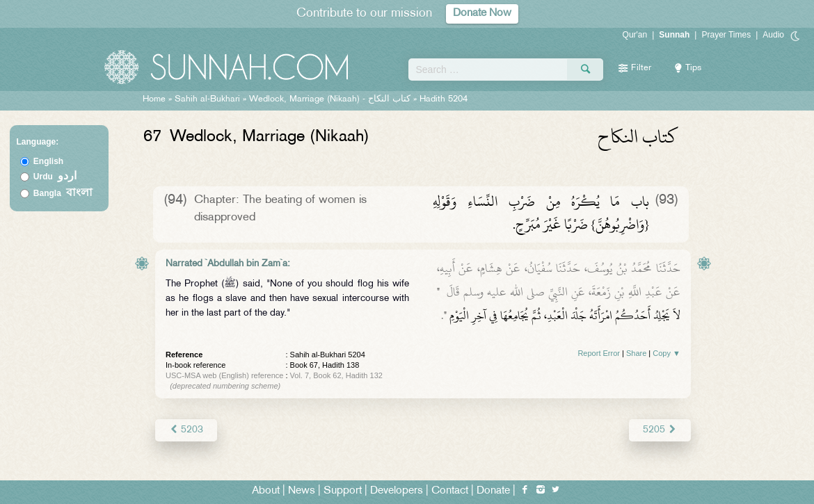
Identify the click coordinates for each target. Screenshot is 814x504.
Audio (773, 35)
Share (636, 353)
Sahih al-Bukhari (207, 99)
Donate (493, 491)
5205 (660, 430)
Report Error (599, 353)
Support (343, 491)
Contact (450, 491)
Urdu (55, 177)
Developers (397, 491)
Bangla (63, 193)
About (266, 491)
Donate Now (482, 14)
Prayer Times (726, 35)
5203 (186, 430)
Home (154, 99)
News (302, 491)
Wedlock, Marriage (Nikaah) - (331, 99)
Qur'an (635, 35)
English (48, 161)
